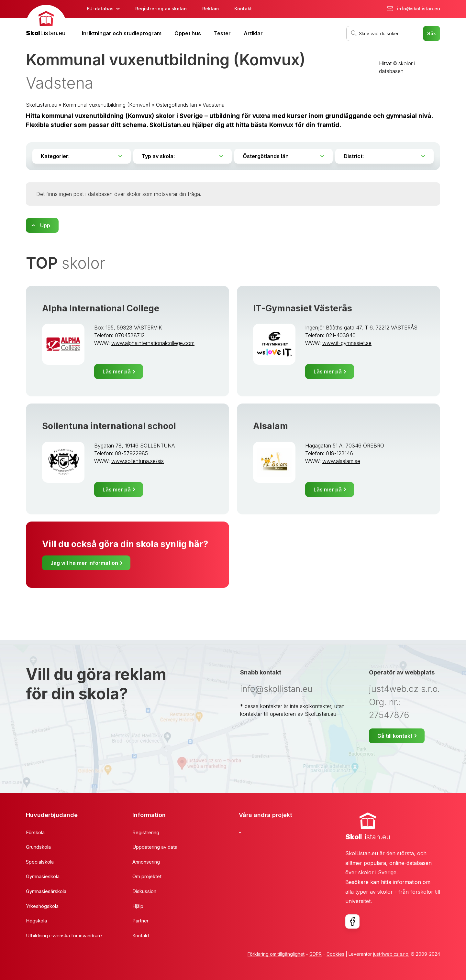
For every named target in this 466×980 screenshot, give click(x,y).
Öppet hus (188, 33)
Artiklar (253, 33)
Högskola (36, 921)
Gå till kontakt (395, 736)
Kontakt (243, 9)
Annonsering (146, 862)
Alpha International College (101, 308)
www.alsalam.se (341, 461)
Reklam (211, 9)
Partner (140, 921)
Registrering (146, 832)
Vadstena (214, 105)
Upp (45, 225)
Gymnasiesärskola (46, 891)
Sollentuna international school (109, 426)
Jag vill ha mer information (84, 563)
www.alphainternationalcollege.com (153, 343)
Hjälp (138, 906)
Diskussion (144, 891)
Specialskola (40, 862)
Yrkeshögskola (42, 906)
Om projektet (147, 876)
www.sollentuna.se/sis (138, 461)
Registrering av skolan (161, 9)
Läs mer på (117, 372)
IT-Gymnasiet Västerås (303, 308)
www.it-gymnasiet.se (347, 343)
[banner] (46, 22)
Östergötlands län (177, 105)
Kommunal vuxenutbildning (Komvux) (107, 105)
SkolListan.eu (42, 105)
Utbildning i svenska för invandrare (64, 936)
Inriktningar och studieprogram (122, 33)
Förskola (35, 832)
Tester (222, 33)
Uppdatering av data (155, 847)
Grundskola (38, 847)
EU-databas (100, 9)
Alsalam (271, 426)
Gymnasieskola (43, 876)
